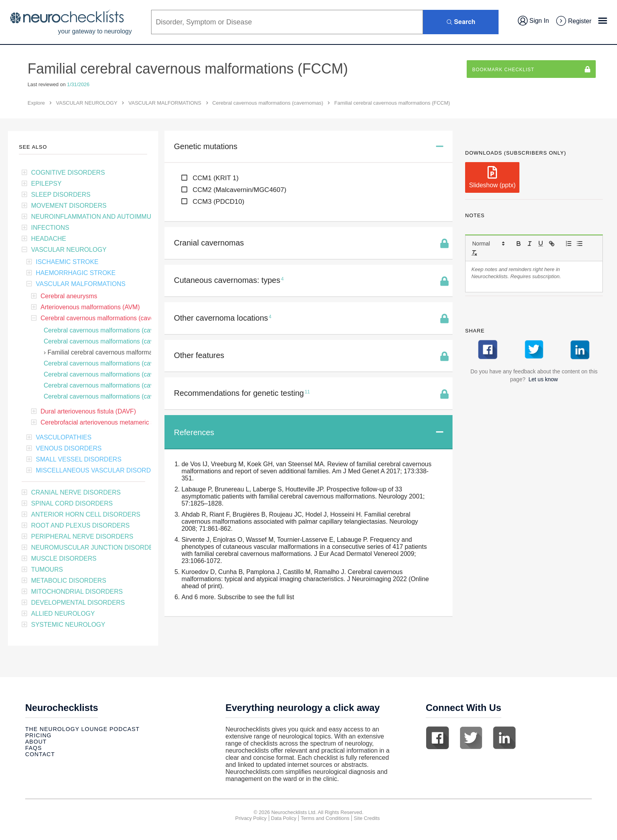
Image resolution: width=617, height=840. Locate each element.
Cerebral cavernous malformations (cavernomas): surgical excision (137, 385)
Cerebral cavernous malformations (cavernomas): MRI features (132, 363)
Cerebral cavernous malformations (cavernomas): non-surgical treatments (147, 396)
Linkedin (504, 738)
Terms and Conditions (325, 818)
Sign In (533, 21)
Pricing (38, 735)
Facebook (438, 738)
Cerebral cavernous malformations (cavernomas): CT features (130, 374)
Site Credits (367, 818)
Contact (40, 754)
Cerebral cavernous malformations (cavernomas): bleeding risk (131, 341)
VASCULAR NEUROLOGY (87, 103)
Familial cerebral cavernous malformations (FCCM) (119, 352)
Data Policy (284, 818)
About (36, 742)
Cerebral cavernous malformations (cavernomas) (268, 103)
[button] (488, 244)
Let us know (543, 379)
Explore (36, 103)
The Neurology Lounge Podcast (82, 729)
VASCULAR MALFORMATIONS (165, 103)
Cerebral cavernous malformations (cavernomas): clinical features (135, 330)
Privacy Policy (251, 818)
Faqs (33, 748)
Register (573, 21)
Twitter (471, 738)
